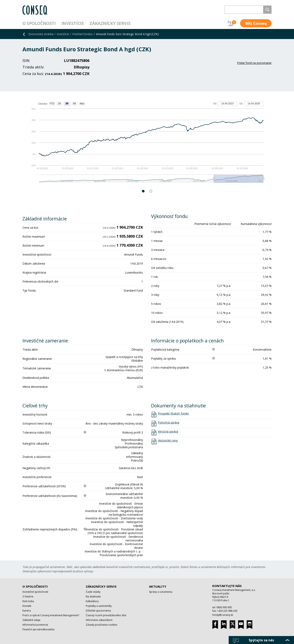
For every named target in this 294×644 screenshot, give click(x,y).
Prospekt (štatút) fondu (173, 414)
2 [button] (151, 191)
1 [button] (143, 191)
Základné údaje (31, 620)
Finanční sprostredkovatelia (38, 629)
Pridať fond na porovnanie (254, 63)
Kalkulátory (92, 601)
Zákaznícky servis (110, 23)
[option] (147, 144)
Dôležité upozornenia (98, 611)
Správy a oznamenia (161, 592)
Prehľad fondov (82, 34)
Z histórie (28, 596)
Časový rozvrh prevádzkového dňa (106, 615)
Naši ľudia (28, 601)
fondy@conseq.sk (223, 615)
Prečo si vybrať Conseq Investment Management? (51, 615)
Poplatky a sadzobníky (99, 606)
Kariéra (27, 611)
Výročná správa (168, 432)
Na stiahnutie (93, 596)
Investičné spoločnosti (35, 592)
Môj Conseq (256, 23)
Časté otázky (93, 592)
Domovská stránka (41, 34)
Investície (73, 23)
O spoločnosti (39, 23)
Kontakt (27, 606)
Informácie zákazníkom (99, 620)
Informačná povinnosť (35, 625)
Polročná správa (169, 423)
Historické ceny (168, 441)
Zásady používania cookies (101, 625)
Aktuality (158, 586)
